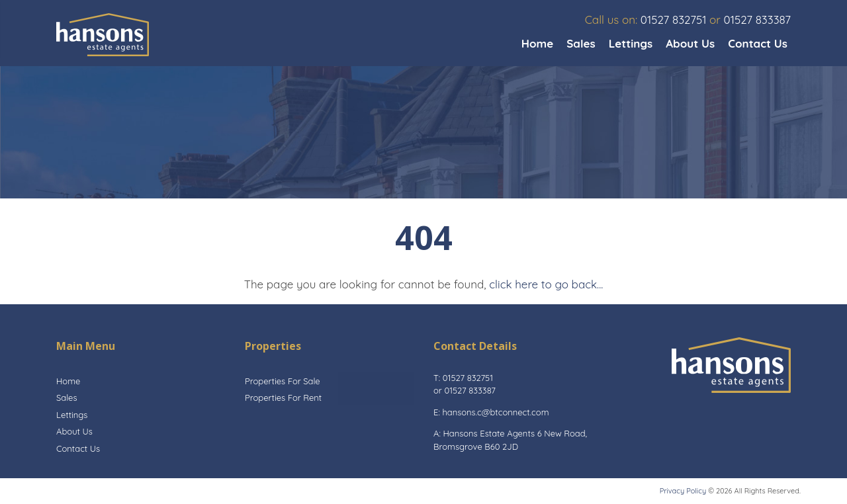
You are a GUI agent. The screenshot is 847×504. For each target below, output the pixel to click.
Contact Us (758, 43)
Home (538, 43)
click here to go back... (546, 284)
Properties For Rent (283, 398)
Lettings (631, 43)
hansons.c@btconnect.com (495, 412)
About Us (690, 43)
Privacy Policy (683, 491)
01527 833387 (757, 20)
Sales (581, 43)
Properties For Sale (283, 381)
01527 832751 (674, 20)
